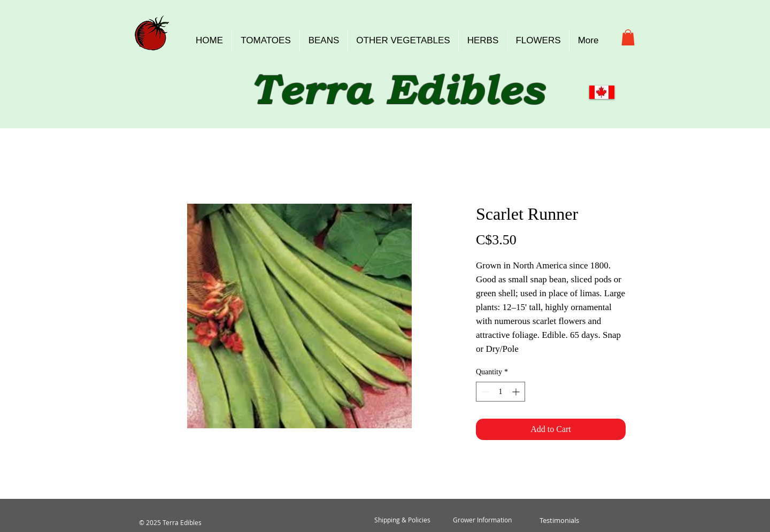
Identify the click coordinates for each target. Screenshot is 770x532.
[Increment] (517, 392)
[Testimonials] (559, 520)
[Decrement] (484, 392)
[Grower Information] (482, 520)
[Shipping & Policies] (402, 520)
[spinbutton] (500, 392)
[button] (628, 37)
